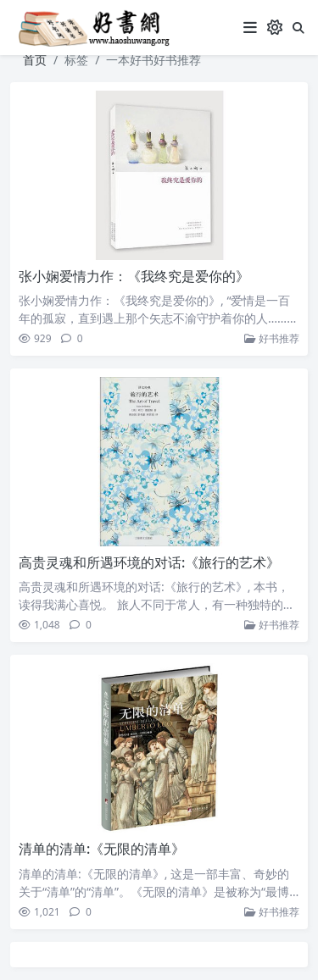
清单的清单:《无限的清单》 (102, 849)
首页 (35, 60)
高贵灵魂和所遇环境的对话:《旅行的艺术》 (149, 562)
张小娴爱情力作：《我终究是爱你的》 (134, 276)
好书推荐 (272, 338)
